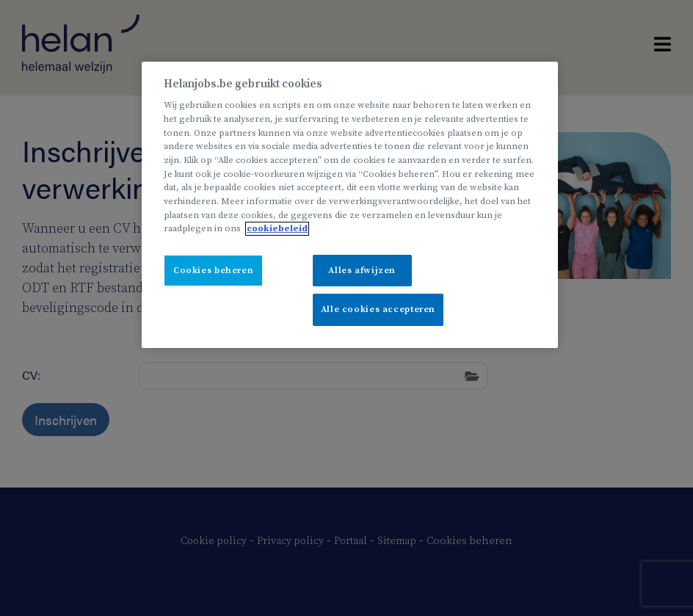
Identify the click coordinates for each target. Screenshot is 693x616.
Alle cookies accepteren (378, 309)
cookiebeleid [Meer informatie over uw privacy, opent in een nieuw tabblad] (277, 229)
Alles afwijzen (362, 271)
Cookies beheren (213, 271)
